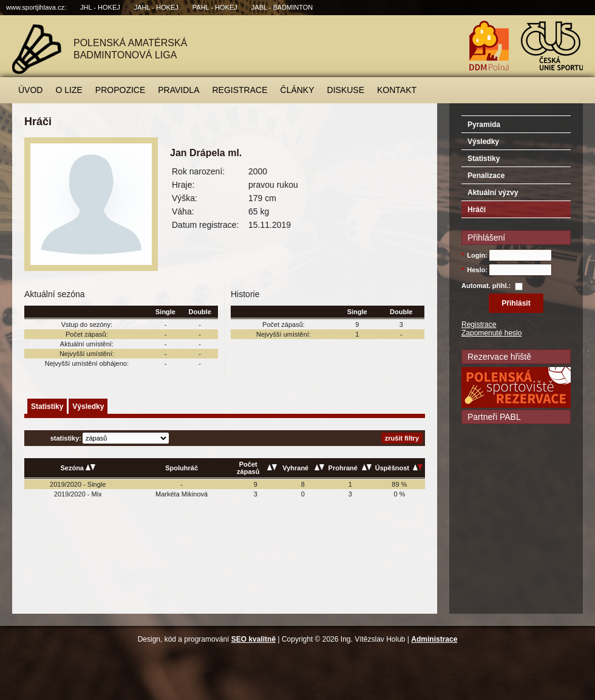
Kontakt (397, 90)
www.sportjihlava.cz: (36, 7)
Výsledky (88, 407)
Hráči (477, 210)
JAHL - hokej (156, 7)
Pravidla (178, 90)
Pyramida (484, 125)
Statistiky (47, 407)
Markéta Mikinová (182, 494)
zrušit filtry (402, 438)
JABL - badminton (282, 7)
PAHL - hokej (215, 7)
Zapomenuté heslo (491, 333)
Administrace (434, 639)
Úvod (30, 90)
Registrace (240, 90)
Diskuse (346, 90)
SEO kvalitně (253, 639)
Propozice (120, 90)
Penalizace (486, 176)
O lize (69, 90)
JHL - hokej (100, 7)
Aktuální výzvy (493, 193)
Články (297, 90)
